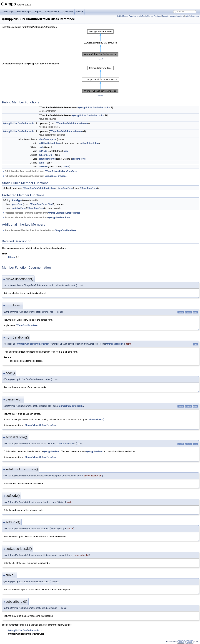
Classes (68, 12)
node (41, 147)
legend (100, 59)
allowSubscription (48, 139)
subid (42, 163)
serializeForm (19, 208)
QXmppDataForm (88, 188)
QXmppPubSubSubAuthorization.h (25, 630)
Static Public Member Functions (149, 16)
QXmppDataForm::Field (41, 204)
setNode (43, 151)
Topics (38, 12)
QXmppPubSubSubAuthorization (94, 107)
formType (17, 200)
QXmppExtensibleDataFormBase (61, 171)
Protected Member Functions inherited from (41, 213)
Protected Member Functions (173, 16)
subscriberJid (46, 155)
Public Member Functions (127, 16)
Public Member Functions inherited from (40, 171)
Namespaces (52, 12)
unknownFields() (96, 420)
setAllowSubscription (49, 143)
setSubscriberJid (47, 159)
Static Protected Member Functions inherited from (39, 230)
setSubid (43, 167)
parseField (17, 204)
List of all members (192, 16)
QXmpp (12, 257)
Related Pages (24, 12)
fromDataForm (65, 188)
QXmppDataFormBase (56, 176)
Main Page (8, 12)
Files (80, 12)
